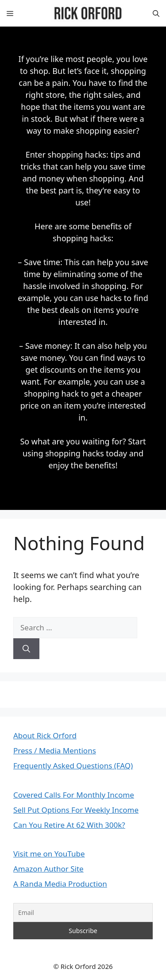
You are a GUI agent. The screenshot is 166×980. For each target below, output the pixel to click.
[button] (156, 13)
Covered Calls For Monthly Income (74, 795)
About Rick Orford (45, 735)
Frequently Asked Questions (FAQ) (73, 766)
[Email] (83, 912)
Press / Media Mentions (55, 750)
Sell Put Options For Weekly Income (76, 810)
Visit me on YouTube (49, 854)
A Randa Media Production (60, 884)
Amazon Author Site (48, 869)
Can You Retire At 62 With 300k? (69, 825)
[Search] (26, 649)
